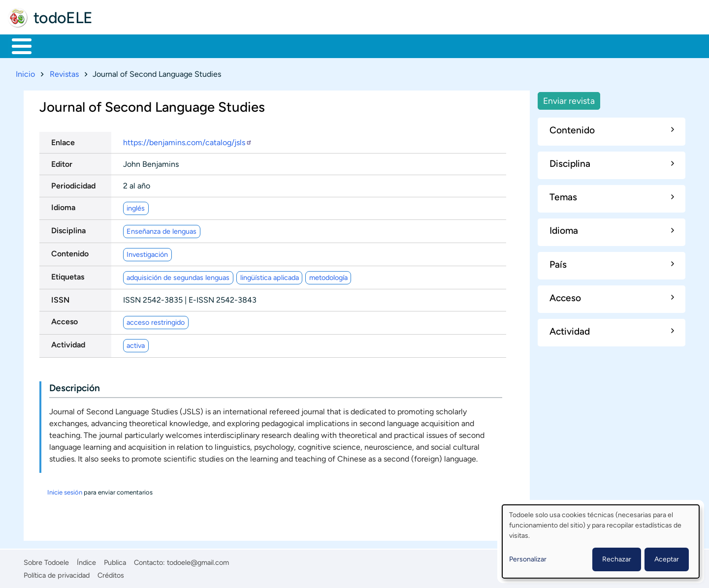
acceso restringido (156, 320)
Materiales (56, 45)
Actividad (68, 343)
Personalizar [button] (528, 559)
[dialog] (601, 542)
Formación (121, 45)
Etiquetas (68, 275)
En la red (236, 45)
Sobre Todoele (46, 560)
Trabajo (180, 45)
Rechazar (617, 559)
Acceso (64, 320)
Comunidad (366, 45)
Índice (86, 560)
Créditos (111, 573)
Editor (62, 162)
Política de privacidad (57, 573)
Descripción (75, 386)
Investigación (147, 252)
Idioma (63, 205)
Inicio (16, 45)
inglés (136, 206)
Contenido (70, 252)
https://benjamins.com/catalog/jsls (188, 140)
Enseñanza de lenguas (161, 229)
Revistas (64, 72)
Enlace (63, 140)
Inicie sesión (65, 490)
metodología (328, 276)
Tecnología (299, 45)
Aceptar (667, 559)
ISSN (60, 298)
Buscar (411, 45)
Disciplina (68, 229)
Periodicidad (73, 184)
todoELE (63, 18)
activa (136, 343)
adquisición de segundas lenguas (178, 276)
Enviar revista (569, 99)
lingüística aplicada (270, 276)
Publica (115, 560)
